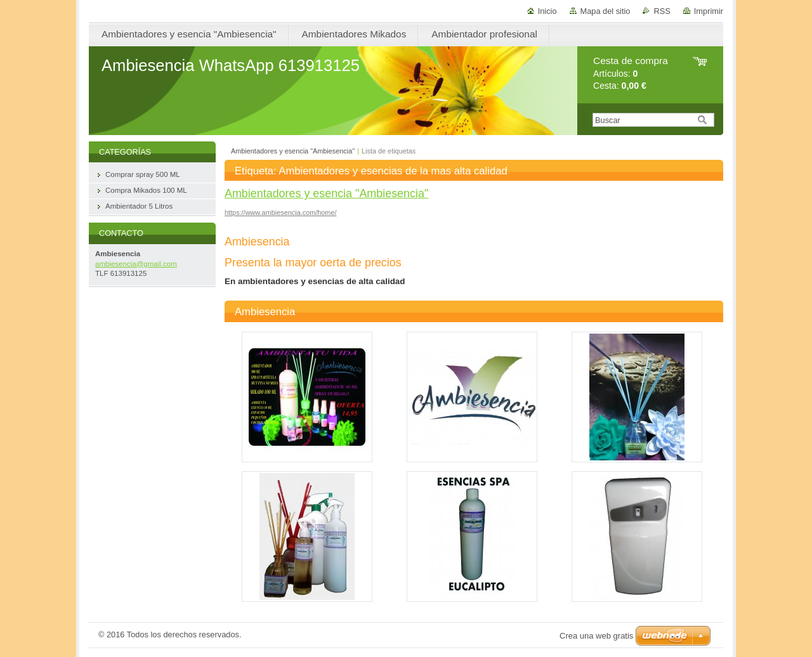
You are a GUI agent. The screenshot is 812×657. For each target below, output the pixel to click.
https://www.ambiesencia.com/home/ (281, 212)
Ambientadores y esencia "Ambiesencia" (293, 151)
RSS (662, 11)
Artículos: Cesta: (631, 73)
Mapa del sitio (606, 11)
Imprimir (709, 11)
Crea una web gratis (596, 636)
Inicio (547, 11)
